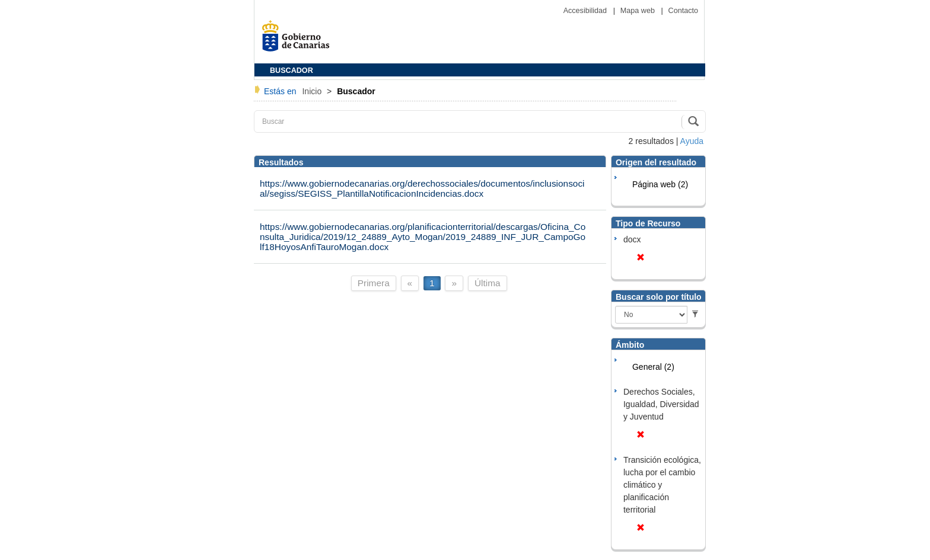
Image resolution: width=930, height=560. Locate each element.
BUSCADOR (292, 71)
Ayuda (692, 141)
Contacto (683, 11)
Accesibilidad (586, 11)
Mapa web (639, 11)
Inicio (313, 91)
